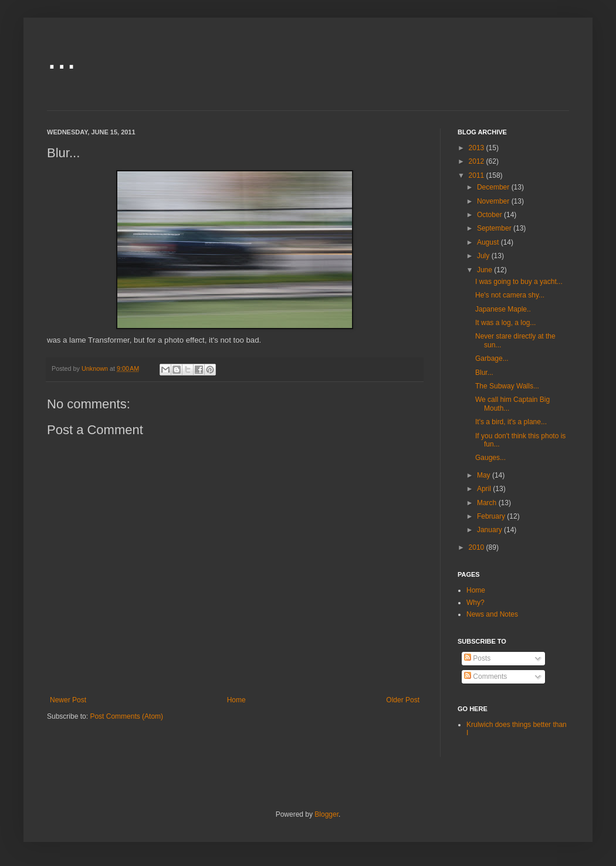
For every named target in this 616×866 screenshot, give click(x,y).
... (62, 57)
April (485, 489)
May (485, 475)
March (488, 503)
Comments (485, 676)
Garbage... (492, 358)
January (490, 530)
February (492, 516)
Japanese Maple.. (503, 309)
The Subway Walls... (507, 386)
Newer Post (68, 700)
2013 (478, 148)
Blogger (326, 814)
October (490, 215)
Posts (477, 658)
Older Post (403, 700)
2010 (478, 547)
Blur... (484, 373)
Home (236, 700)
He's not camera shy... (510, 295)
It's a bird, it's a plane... (511, 422)
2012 (478, 161)
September (495, 228)
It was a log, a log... (505, 323)
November (494, 201)
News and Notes (492, 614)
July (484, 256)
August (489, 242)
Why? (475, 603)
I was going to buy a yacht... (519, 282)
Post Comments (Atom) (126, 716)
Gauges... (490, 458)
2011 (478, 175)
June (485, 270)
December (494, 187)
